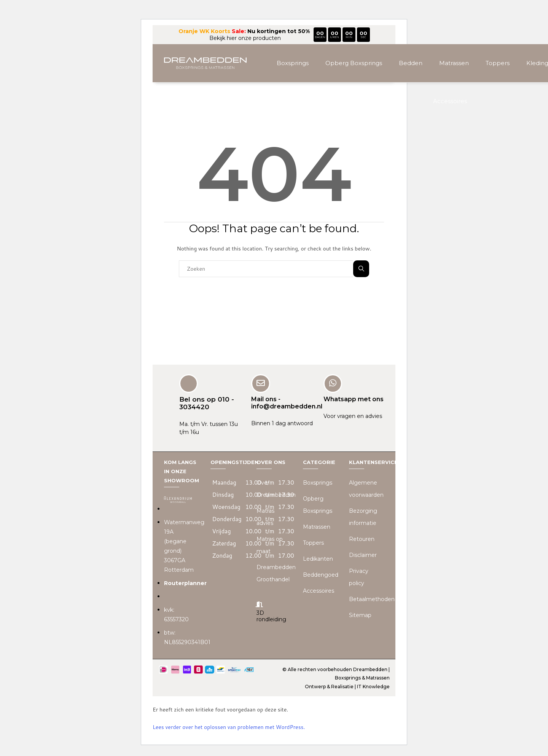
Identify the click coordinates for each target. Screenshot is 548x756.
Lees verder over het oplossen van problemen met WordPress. (229, 727)
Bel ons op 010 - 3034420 (207, 402)
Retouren (362, 539)
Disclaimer (363, 555)
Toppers (498, 63)
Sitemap (360, 615)
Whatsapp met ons (354, 398)
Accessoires (450, 101)
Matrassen (454, 63)
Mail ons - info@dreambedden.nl (287, 402)
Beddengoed (321, 574)
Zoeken (361, 269)
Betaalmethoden (372, 599)
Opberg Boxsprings (354, 63)
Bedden (411, 63)
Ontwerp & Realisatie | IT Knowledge (347, 686)
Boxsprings (293, 63)
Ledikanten (318, 558)
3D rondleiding (271, 615)
